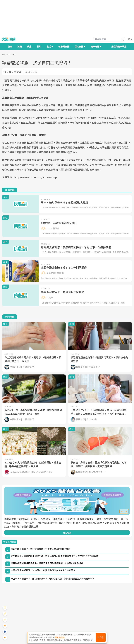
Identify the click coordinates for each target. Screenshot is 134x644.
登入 (130, 39)
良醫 (4, 54)
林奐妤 (18, 72)
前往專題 (67, 533)
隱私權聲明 (60, 637)
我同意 (101, 637)
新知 (39, 46)
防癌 (10, 46)
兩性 (14, 54)
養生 (29, 46)
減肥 (20, 46)
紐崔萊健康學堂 (119, 46)
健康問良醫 (64, 46)
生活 (9, 54)
